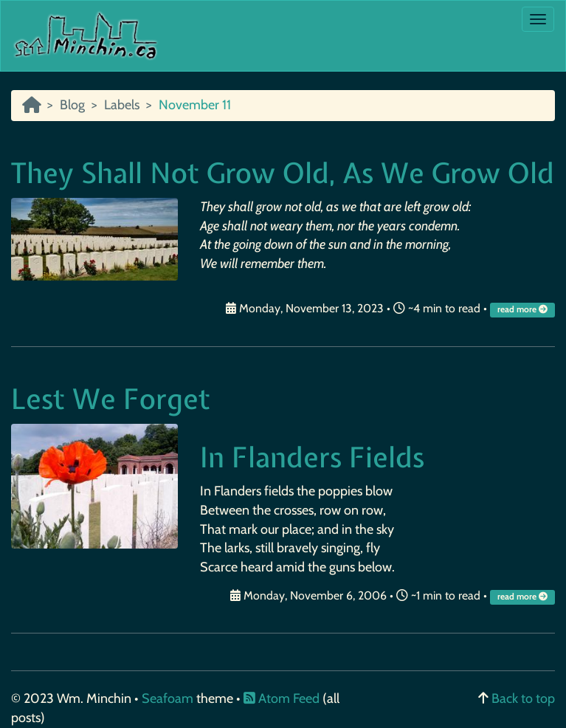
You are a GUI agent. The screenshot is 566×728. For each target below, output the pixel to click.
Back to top (523, 698)
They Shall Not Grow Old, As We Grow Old (283, 173)
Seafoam (169, 698)
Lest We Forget (111, 399)
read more (524, 309)
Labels (122, 105)
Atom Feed (282, 698)
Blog (72, 105)
